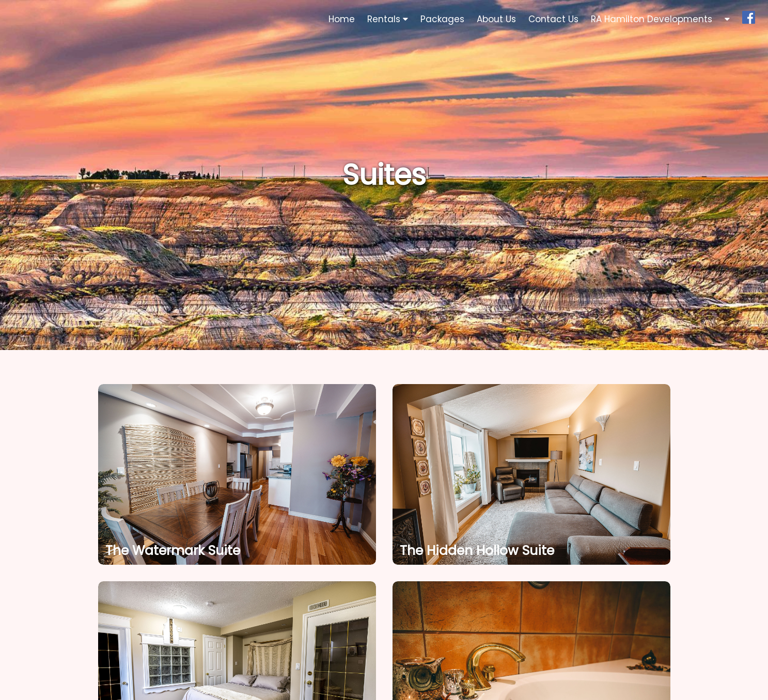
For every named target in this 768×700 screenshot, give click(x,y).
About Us (496, 19)
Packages (442, 19)
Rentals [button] (388, 19)
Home (342, 19)
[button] (727, 19)
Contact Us (553, 19)
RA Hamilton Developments (652, 19)
